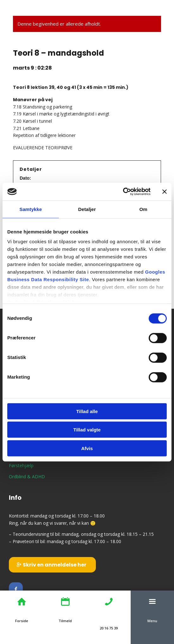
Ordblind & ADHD (27, 477)
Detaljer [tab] (87, 209)
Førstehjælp (21, 465)
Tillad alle (87, 411)
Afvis (87, 448)
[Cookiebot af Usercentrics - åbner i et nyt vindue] (123, 192)
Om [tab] (143, 209)
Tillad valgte (87, 430)
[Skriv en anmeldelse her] (52, 565)
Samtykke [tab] (31, 209)
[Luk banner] (165, 192)
